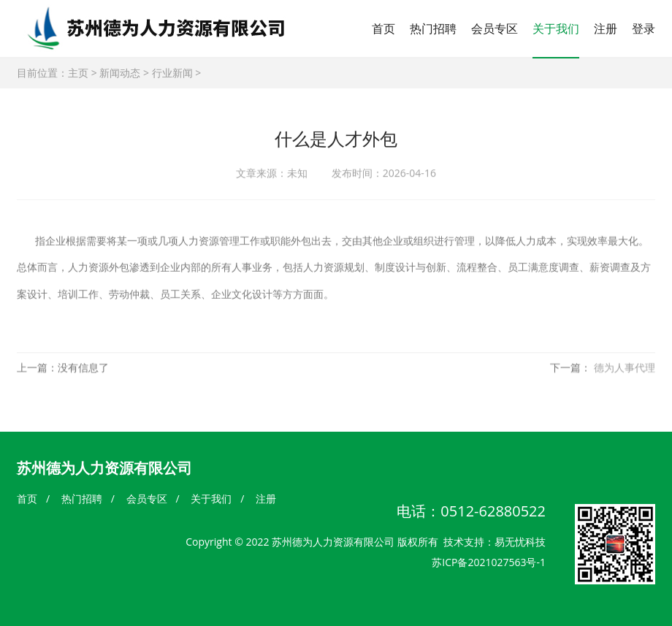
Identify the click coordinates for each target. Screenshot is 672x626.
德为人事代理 (625, 370)
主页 (78, 73)
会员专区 (495, 28)
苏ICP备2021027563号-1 (489, 562)
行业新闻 (172, 73)
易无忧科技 (520, 542)
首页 (383, 28)
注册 (606, 28)
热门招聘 (433, 28)
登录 (644, 28)
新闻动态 (120, 73)
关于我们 (556, 28)
